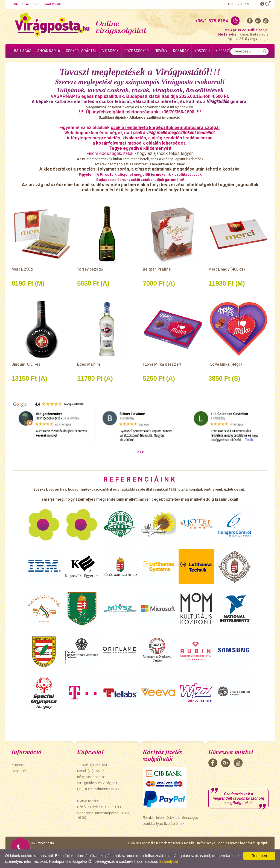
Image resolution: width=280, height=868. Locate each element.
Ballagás (23, 51)
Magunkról (53, 4)
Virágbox (110, 51)
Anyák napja (49, 51)
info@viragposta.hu (93, 777)
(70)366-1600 (98, 771)
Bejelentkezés (238, 4)
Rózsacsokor (137, 51)
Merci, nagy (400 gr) (227, 269)
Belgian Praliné (157, 269)
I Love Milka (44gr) (225, 364)
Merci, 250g (22, 269)
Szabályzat (168, 861)
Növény (161, 51)
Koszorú (202, 51)
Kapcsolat (22, 4)
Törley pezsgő (90, 269)
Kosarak (181, 51)
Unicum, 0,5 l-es (26, 364)
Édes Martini (89, 364)
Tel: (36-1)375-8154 (92, 765)
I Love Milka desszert (162, 364)
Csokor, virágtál (81, 51)
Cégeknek (19, 771)
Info (37, 4)
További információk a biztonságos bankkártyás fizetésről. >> (170, 821)
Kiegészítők (226, 51)
